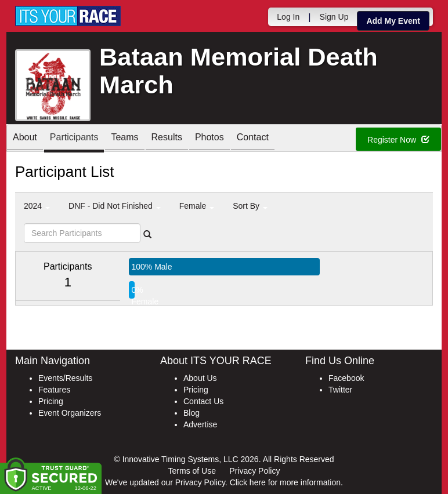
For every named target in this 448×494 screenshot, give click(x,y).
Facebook (346, 378)
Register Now (398, 140)
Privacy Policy (254, 471)
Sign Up (334, 17)
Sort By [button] (250, 206)
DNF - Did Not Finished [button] (115, 206)
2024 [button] (37, 206)
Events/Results (65, 378)
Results (167, 139)
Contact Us (203, 401)
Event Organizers (70, 413)
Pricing (51, 401)
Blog (192, 413)
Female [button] (197, 206)
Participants (74, 139)
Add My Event (393, 21)
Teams (124, 139)
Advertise (200, 424)
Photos (209, 139)
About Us (200, 378)
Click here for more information (285, 482)
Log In (288, 17)
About (25, 139)
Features (54, 390)
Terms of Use (192, 471)
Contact (253, 139)
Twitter (340, 390)
